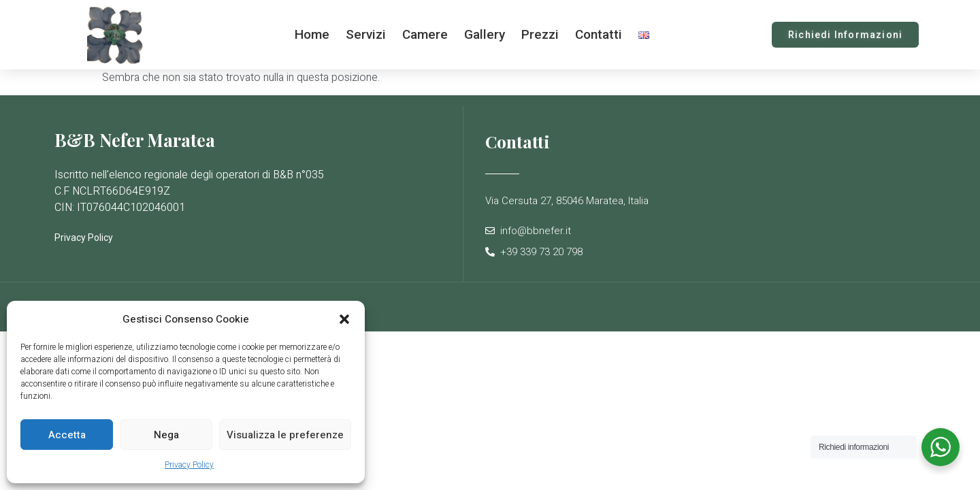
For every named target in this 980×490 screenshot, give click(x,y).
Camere (425, 34)
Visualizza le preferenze (285, 435)
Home (312, 34)
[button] (344, 319)
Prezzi (540, 34)
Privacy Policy (189, 465)
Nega (166, 435)
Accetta (67, 435)
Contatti (599, 34)
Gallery (485, 34)
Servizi (366, 34)
